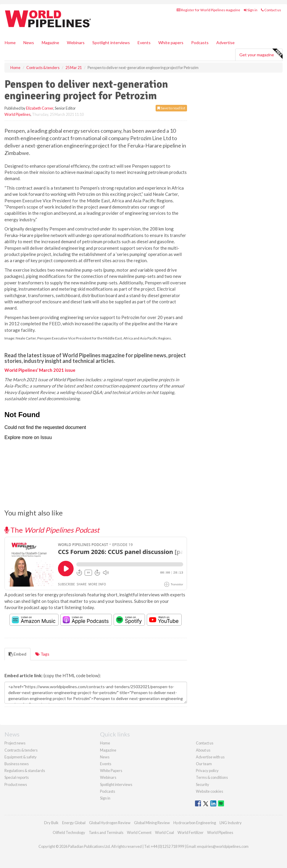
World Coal (165, 832)
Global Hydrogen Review (110, 823)
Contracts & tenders (21, 750)
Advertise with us (210, 757)
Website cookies (209, 791)
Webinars (76, 43)
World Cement (139, 832)
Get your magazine (261, 54)
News (105, 757)
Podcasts (200, 43)
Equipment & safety (21, 757)
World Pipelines (17, 114)
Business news (17, 764)
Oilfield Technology (69, 832)
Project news (15, 743)
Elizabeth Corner (40, 108)
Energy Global (74, 823)
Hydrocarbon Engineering (195, 823)
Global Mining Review (152, 823)
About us (203, 750)
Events (144, 43)
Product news (16, 784)
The (52, 530)
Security (203, 784)
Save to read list (171, 108)
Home (10, 43)
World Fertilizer (191, 832)
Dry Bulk (51, 823)
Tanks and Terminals (106, 832)
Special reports (17, 777)
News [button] (29, 43)
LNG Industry (231, 823)
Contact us (271, 10)
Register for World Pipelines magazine (208, 10)
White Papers (111, 771)
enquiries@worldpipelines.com (223, 846)
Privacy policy (207, 771)
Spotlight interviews (111, 43)
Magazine (50, 43)
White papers (171, 43)
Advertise (225, 43)
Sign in (251, 10)
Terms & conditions (212, 777)
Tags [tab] (42, 654)
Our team (204, 764)
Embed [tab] (17, 654)
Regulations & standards (25, 771)
